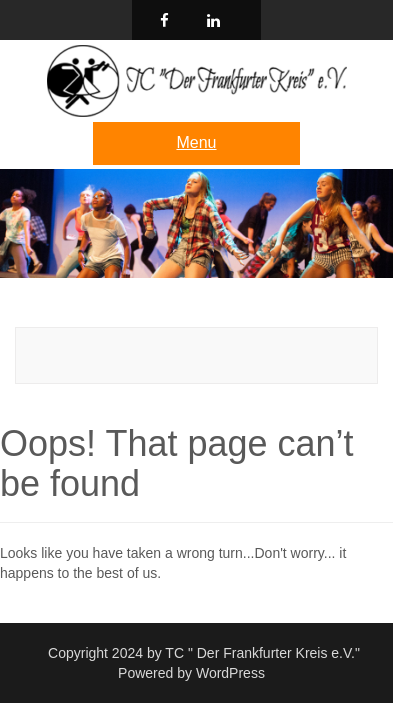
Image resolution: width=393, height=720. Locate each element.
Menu (196, 142)
